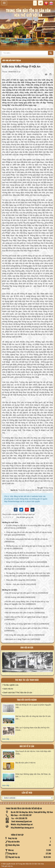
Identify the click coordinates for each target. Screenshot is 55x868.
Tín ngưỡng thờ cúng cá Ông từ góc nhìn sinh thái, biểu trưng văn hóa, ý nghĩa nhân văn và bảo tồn (27, 574)
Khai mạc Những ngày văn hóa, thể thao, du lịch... (33, 775)
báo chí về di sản (27, 746)
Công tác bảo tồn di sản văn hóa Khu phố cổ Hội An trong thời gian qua (28, 534)
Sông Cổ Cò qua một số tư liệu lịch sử (21, 562)
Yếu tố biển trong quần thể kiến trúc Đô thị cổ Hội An (27, 539)
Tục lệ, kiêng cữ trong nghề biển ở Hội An (22, 624)
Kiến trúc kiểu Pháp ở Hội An (12, 61)
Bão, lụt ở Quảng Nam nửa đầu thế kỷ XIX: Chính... (33, 729)
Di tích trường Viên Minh (15, 597)
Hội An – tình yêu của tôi (16, 584)
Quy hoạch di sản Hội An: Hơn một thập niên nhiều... (33, 753)
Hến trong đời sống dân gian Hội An (20, 635)
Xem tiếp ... (7, 739)
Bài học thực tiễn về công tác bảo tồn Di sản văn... (33, 717)
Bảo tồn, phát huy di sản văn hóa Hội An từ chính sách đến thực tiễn (27, 568)
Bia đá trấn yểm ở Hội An (26, 763)
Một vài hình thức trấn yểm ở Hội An (20, 613)
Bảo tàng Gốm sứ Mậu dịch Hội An (19, 608)
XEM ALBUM (28, 663)
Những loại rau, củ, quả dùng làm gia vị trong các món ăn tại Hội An (28, 547)
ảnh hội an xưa (27, 648)
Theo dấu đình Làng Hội (16, 580)
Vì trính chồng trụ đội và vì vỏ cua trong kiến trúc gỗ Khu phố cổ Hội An (28, 527)
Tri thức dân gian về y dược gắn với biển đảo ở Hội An (27, 628)
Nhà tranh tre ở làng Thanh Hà (17, 639)
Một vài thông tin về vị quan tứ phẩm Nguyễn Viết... (33, 706)
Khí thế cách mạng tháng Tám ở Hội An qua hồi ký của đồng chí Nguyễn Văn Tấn (27, 603)
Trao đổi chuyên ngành (27, 700)
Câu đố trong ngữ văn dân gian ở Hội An (21, 593)
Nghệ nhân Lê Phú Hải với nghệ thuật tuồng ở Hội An (27, 617)
